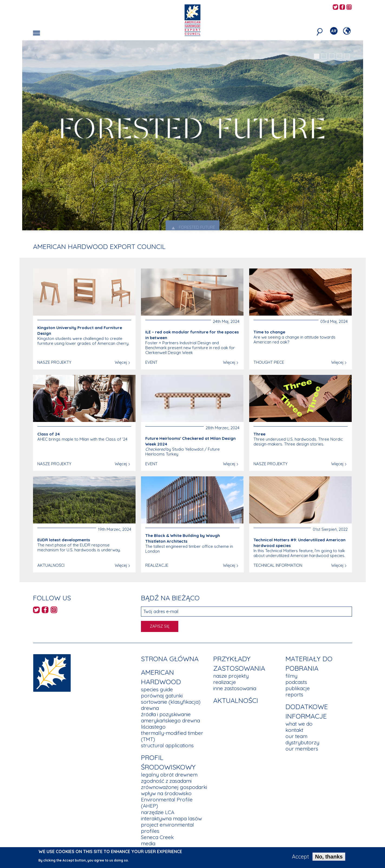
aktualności (236, 700)
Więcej (121, 362)
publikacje (298, 688)
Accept (300, 857)
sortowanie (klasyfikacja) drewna (171, 705)
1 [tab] (317, 56)
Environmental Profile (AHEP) (167, 803)
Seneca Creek (157, 837)
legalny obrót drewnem (169, 775)
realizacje (225, 682)
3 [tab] (332, 56)
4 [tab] (339, 56)
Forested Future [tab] (192, 227)
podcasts (296, 682)
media (148, 843)
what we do (299, 724)
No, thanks (329, 857)
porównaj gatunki (162, 696)
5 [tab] (347, 56)
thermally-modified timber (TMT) (172, 736)
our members (302, 749)
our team (296, 736)
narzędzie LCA (158, 812)
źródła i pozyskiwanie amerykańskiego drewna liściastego (170, 720)
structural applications (167, 745)
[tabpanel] (193, 137)
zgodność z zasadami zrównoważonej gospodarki (174, 784)
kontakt (294, 730)
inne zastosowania (235, 688)
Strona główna (170, 659)
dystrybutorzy (302, 742)
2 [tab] (324, 56)
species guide (157, 689)
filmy (291, 676)
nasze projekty (231, 676)
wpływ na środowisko (166, 793)
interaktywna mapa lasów (171, 818)
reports (294, 695)
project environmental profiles (167, 828)
